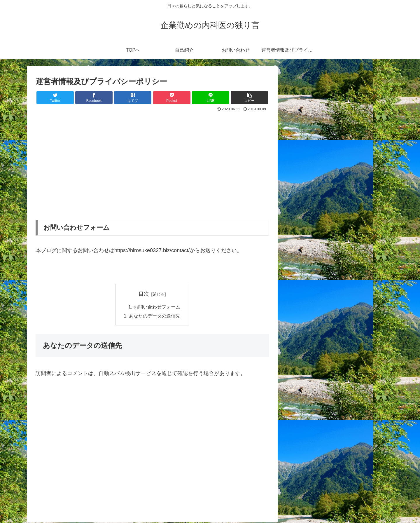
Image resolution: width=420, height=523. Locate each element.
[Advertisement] (152, 157)
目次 (144, 294)
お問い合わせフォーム (157, 307)
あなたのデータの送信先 (155, 317)
